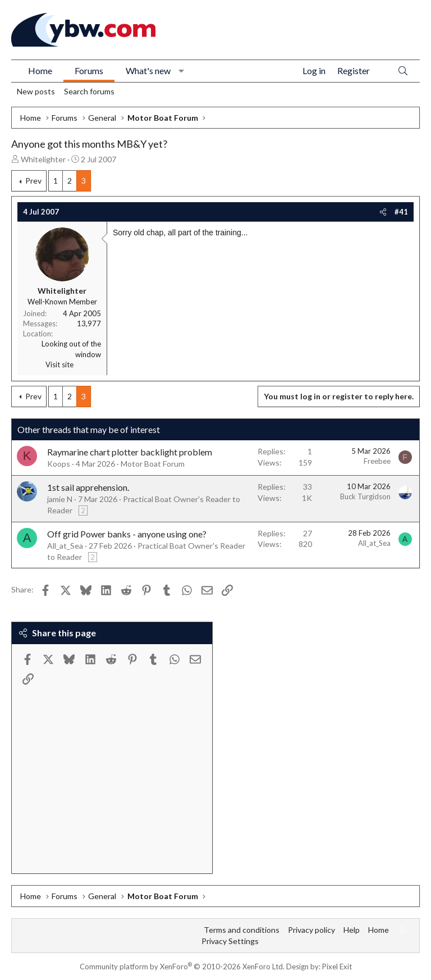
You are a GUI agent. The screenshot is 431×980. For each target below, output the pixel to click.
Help (352, 930)
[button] (182, 71)
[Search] (403, 71)
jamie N (60, 499)
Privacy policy (311, 930)
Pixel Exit (337, 967)
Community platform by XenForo (182, 967)
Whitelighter (43, 159)
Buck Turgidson (365, 496)
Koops (59, 464)
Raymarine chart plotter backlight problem (130, 452)
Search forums (89, 91)
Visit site (59, 364)
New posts (36, 91)
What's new (148, 70)
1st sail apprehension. (88, 487)
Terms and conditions (242, 930)
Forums (89, 70)
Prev (33, 181)
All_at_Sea (65, 546)
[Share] (383, 212)
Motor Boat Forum (153, 464)
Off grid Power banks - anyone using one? (127, 534)
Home (40, 70)
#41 (401, 212)
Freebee (377, 461)
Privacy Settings (230, 941)
